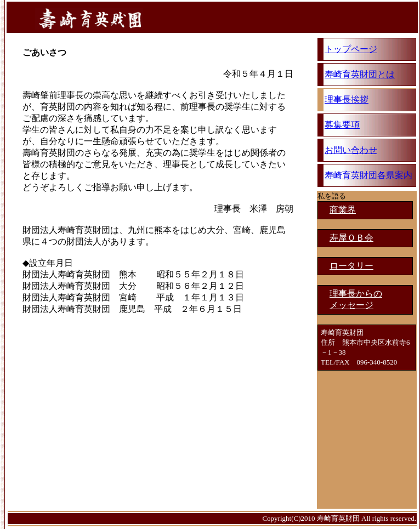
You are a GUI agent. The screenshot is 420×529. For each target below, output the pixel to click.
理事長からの (356, 294)
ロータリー (351, 266)
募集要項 (342, 125)
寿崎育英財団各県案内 (368, 175)
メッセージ (351, 305)
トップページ (351, 49)
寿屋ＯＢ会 (351, 238)
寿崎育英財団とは (360, 74)
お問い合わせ (351, 150)
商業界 (343, 210)
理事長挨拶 (347, 99)
